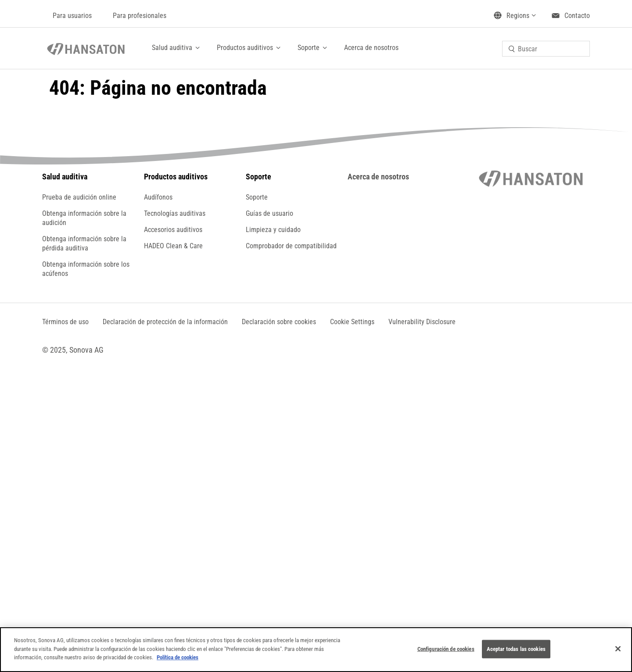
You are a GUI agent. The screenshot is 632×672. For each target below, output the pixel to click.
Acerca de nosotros (371, 48)
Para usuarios (72, 16)
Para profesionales (140, 16)
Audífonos (158, 197)
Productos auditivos (245, 48)
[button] (352, 322)
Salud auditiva (172, 48)
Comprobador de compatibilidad (291, 246)
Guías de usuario (269, 213)
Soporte (309, 48)
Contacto (577, 16)
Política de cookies (178, 657)
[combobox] (546, 49)
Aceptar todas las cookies (516, 649)
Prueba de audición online (79, 197)
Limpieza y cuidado (273, 230)
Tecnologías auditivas (175, 213)
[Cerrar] (618, 649)
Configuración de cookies (446, 649)
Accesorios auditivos (173, 230)
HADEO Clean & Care (173, 246)
